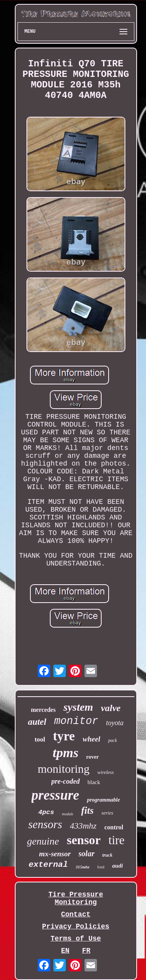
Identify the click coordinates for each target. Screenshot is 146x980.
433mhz (83, 826)
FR (86, 951)
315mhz (82, 867)
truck (107, 855)
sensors (45, 824)
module (68, 814)
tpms (65, 753)
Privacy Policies (76, 927)
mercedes (43, 710)
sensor (84, 840)
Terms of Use (76, 939)
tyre (64, 736)
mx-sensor (55, 854)
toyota (115, 723)
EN (65, 951)
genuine (43, 841)
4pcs (46, 812)
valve (111, 708)
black (94, 782)
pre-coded (66, 781)
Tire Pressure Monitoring (76, 898)
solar (87, 854)
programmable (103, 800)
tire (117, 840)
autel (37, 722)
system (78, 707)
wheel (91, 739)
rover (92, 757)
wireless (106, 772)
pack (113, 740)
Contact (76, 914)
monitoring (64, 769)
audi (118, 866)
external (48, 865)
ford (101, 867)
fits (87, 810)
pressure (55, 795)
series (107, 813)
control (114, 827)
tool (40, 739)
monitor (76, 721)
